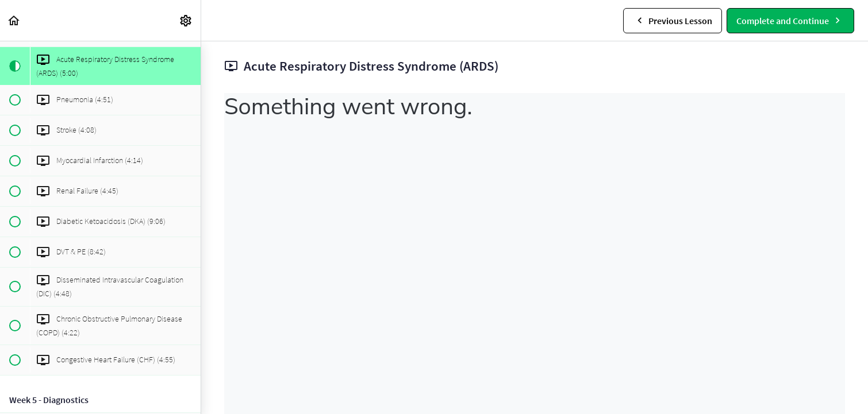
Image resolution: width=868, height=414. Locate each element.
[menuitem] (186, 20)
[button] (14, 20)
